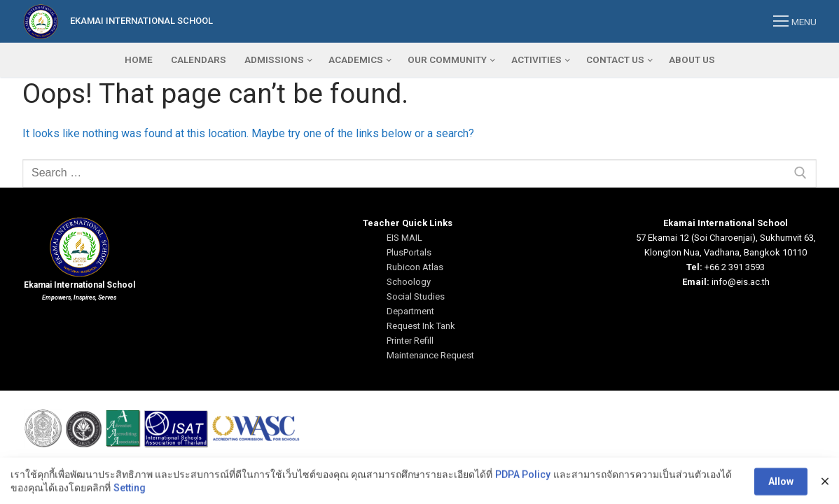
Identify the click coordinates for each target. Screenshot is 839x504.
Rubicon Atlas (415, 267)
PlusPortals (409, 252)
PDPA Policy (523, 494)
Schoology (409, 282)
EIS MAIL (404, 238)
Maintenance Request (430, 355)
